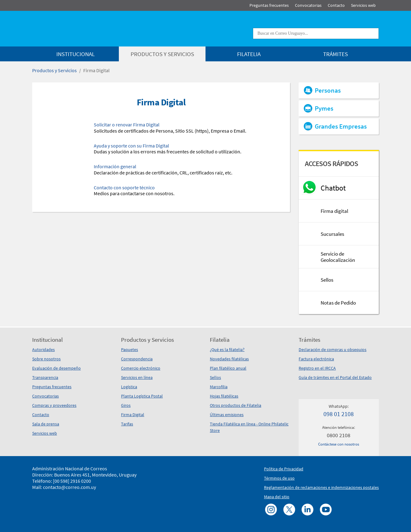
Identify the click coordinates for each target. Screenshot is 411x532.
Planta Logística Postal (142, 396)
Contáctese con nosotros (339, 444)
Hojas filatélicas (224, 396)
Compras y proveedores (54, 405)
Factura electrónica (316, 359)
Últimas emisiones (227, 415)
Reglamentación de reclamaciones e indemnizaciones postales (321, 487)
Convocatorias (45, 396)
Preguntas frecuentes (52, 387)
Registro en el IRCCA (317, 368)
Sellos (215, 377)
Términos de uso (279, 478)
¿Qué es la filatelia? (227, 350)
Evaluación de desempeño (56, 368)
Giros (126, 405)
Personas (328, 90)
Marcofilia (219, 387)
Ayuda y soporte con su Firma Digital (131, 146)
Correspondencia (137, 359)
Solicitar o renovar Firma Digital (127, 125)
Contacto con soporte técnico (124, 187)
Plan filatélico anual (228, 368)
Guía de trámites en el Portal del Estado (335, 377)
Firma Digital (96, 70)
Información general (115, 166)
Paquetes (130, 350)
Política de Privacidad (284, 469)
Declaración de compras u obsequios (333, 350)
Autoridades (43, 350)
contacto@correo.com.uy (69, 487)
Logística (129, 387)
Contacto (41, 415)
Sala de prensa (46, 424)
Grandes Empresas (341, 126)
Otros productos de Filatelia (236, 405)
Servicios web (45, 433)
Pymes (324, 108)
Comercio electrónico (141, 368)
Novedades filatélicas (229, 359)
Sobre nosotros (46, 359)
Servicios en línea (137, 377)
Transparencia (45, 377)
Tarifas (127, 424)
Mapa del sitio (277, 497)
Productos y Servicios (54, 70)
